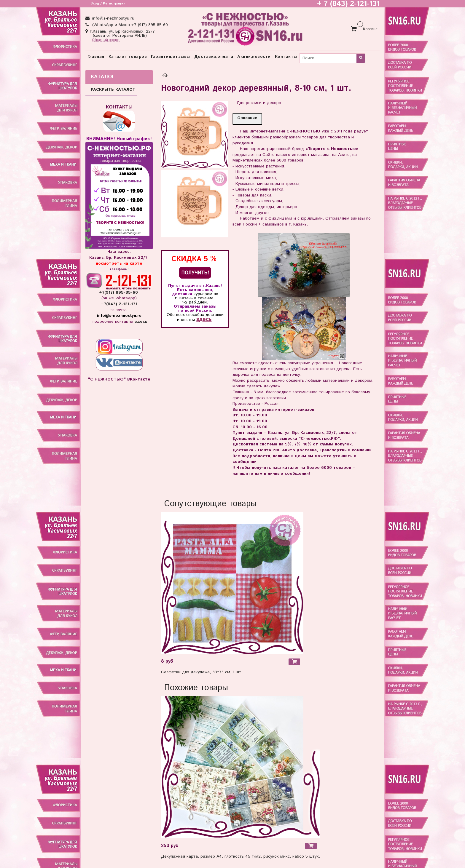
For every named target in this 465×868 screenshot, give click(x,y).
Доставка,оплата (214, 57)
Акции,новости (254, 57)
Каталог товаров (128, 57)
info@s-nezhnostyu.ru (113, 18)
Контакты (286, 57)
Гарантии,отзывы (171, 57)
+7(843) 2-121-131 (119, 304)
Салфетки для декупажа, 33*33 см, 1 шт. (202, 672)
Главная (96, 57)
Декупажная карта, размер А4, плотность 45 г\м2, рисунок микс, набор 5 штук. (241, 856)
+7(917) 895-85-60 (119, 292)
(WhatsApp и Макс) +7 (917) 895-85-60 (129, 25)
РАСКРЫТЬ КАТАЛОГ (113, 89)
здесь (204, 319)
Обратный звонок (106, 40)
